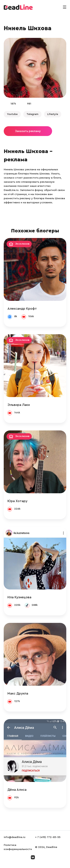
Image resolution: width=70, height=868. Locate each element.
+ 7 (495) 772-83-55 (48, 837)
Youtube (12, 114)
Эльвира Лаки (19, 405)
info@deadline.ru (15, 837)
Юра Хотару (17, 501)
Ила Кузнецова (19, 597)
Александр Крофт (22, 309)
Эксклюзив (22, 244)
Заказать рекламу (28, 131)
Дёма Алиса (17, 790)
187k (13, 104)
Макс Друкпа (18, 693)
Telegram (32, 114)
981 (29, 104)
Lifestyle (53, 114)
